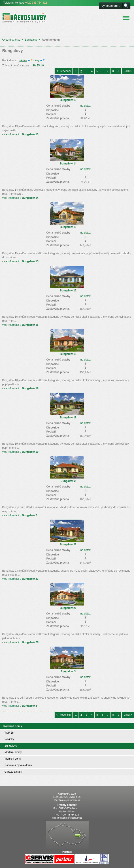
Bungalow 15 (68, 227)
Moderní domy (13, 752)
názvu (23, 60)
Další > (128, 71)
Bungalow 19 (68, 418)
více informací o (20, 134)
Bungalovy (31, 40)
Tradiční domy (13, 759)
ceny (36, 60)
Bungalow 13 (68, 100)
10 (34, 66)
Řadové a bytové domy (18, 765)
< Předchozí (64, 71)
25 (38, 66)
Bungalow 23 (68, 544)
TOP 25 (9, 733)
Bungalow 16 (68, 291)
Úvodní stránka (11, 40)
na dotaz (85, 106)
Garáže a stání (13, 772)
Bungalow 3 (68, 671)
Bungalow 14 (68, 164)
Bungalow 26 (68, 608)
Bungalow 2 (68, 481)
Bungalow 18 (68, 354)
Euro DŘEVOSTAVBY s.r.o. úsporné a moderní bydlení (22, 17)
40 (42, 66)
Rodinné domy (13, 726)
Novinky (9, 739)
